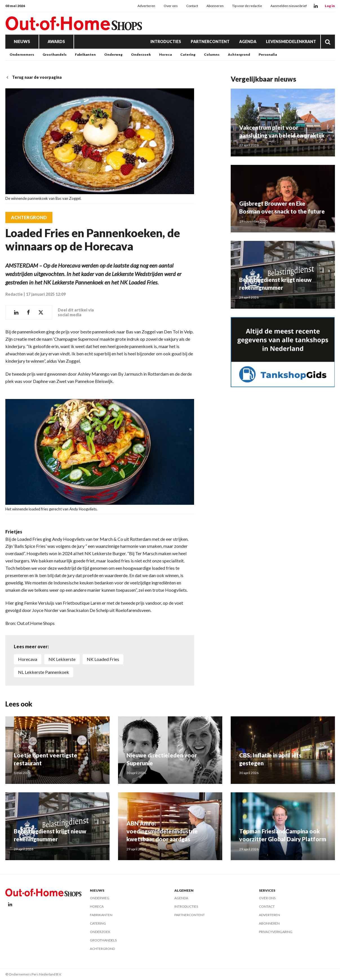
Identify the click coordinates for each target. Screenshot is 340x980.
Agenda (248, 42)
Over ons (171, 6)
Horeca (165, 54)
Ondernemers (22, 54)
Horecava (28, 659)
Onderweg (113, 54)
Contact (192, 6)
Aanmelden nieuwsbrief (289, 6)
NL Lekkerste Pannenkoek (44, 672)
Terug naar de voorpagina (34, 77)
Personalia (268, 54)
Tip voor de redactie (247, 6)
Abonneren (215, 6)
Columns (212, 54)
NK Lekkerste (62, 659)
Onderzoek (141, 54)
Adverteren (146, 6)
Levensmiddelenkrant (291, 42)
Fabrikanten (85, 54)
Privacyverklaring (276, 932)
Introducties (166, 42)
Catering (188, 54)
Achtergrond (239, 54)
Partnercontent (210, 42)
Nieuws (22, 42)
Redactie (14, 294)
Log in (330, 6)
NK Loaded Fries (103, 659)
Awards (56, 42)
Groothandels (55, 54)
